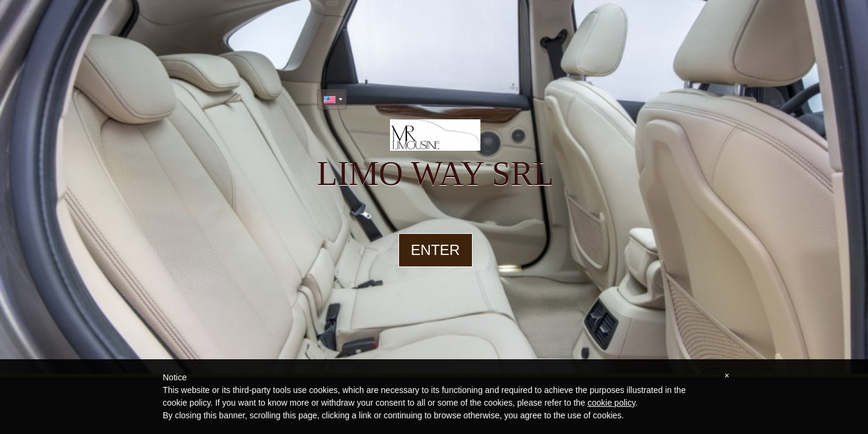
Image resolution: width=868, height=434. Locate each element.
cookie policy (612, 403)
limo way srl (436, 174)
